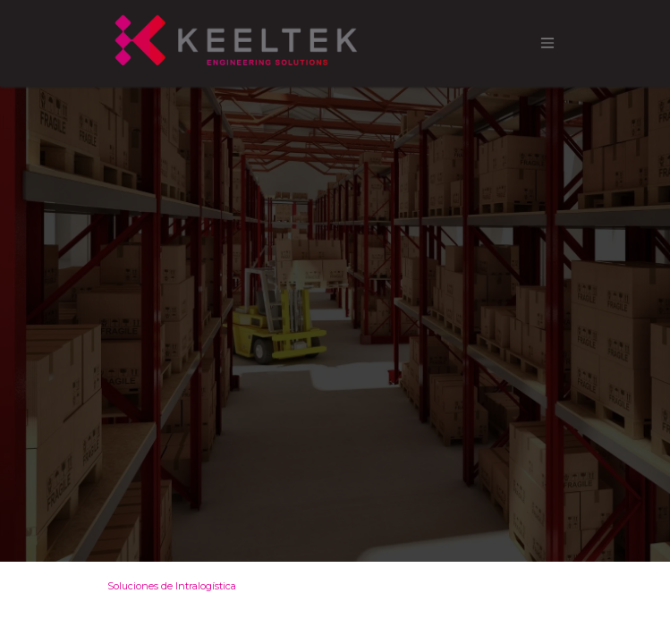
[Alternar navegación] (547, 43)
